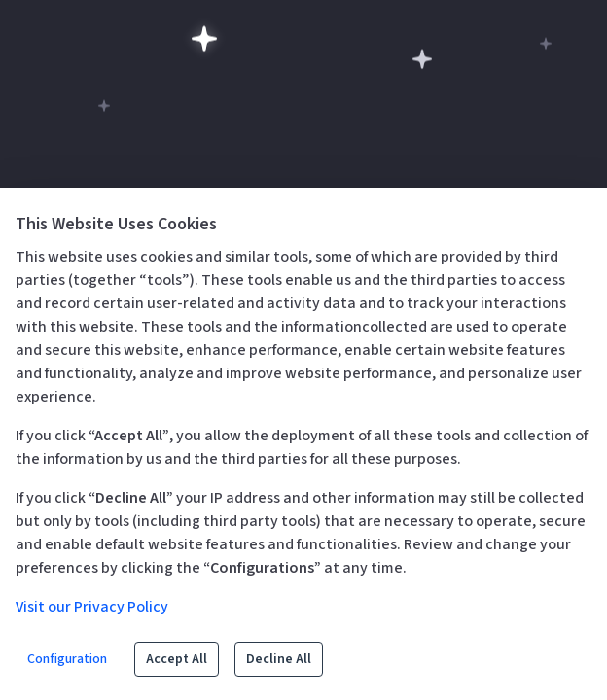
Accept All (177, 659)
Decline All (279, 659)
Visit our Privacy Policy (92, 607)
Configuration (67, 659)
